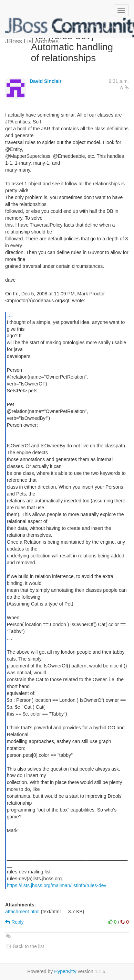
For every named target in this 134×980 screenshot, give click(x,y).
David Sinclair (46, 81)
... (9, 315)
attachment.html (22, 912)
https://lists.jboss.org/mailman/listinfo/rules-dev (57, 885)
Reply (14, 922)
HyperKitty (65, 971)
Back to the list (25, 946)
